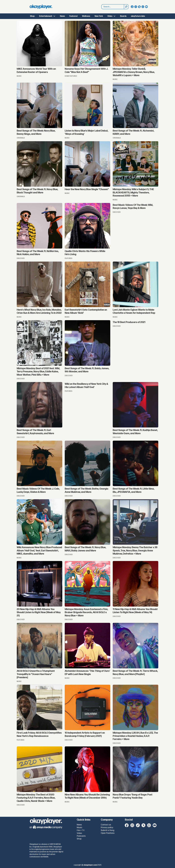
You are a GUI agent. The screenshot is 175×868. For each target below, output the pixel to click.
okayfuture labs (138, 16)
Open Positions (108, 833)
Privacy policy (107, 828)
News (62, 16)
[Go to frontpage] (41, 7)
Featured (73, 16)
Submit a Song (108, 830)
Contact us (106, 825)
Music (80, 828)
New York (99, 16)
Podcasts (81, 836)
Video (110, 16)
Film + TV (81, 830)
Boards (123, 16)
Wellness (86, 16)
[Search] (126, 7)
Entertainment (46, 16)
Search (102, 4)
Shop (32, 16)
